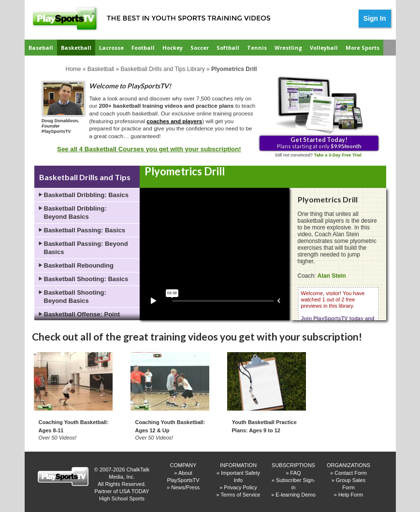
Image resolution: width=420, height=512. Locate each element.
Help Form (351, 495)
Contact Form (351, 473)
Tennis (257, 48)
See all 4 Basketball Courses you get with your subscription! (149, 149)
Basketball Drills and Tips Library (163, 69)
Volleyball (324, 48)
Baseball (41, 48)
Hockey (173, 48)
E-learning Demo (296, 495)
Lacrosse (111, 48)
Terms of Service (241, 495)
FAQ (296, 473)
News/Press (185, 487)
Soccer (200, 48)
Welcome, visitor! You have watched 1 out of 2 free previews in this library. (338, 315)
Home (73, 69)
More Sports (362, 48)
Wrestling (288, 48)
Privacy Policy (240, 487)
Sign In (375, 18)
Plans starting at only (319, 142)
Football (143, 48)
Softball (228, 48)
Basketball (76, 48)
